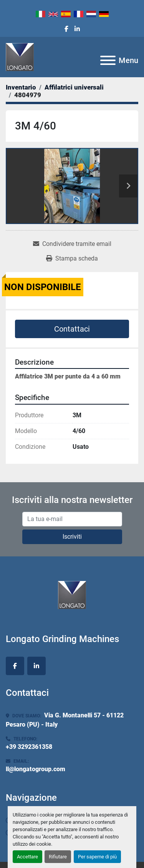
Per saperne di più (97, 857)
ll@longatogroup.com (36, 769)
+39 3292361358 (29, 747)
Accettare (27, 857)
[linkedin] (77, 29)
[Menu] (108, 60)
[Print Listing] (72, 259)
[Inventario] (21, 87)
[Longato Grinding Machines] (72, 594)
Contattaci (72, 329)
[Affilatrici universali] (74, 87)
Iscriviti (72, 537)
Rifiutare (58, 857)
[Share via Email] (72, 244)
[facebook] (66, 29)
